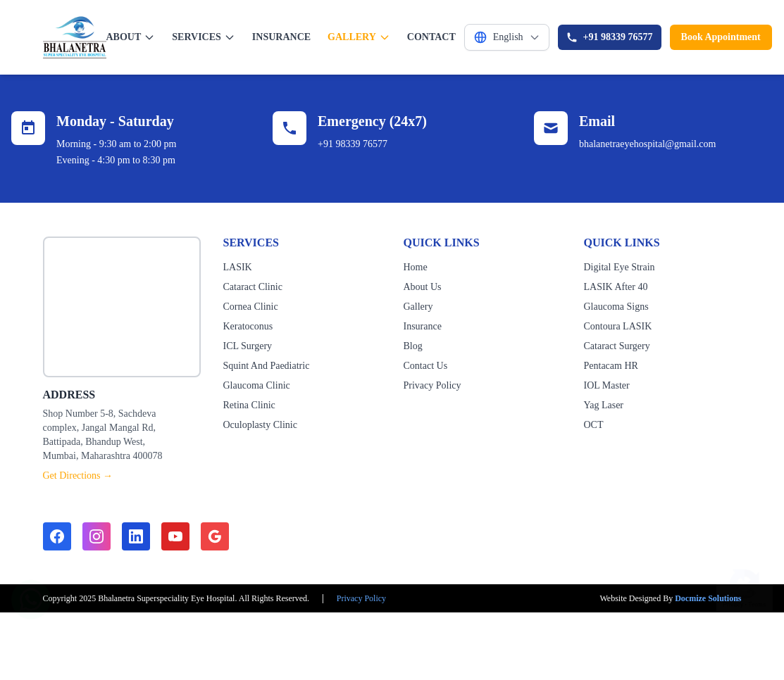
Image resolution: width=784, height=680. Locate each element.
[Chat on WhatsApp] (31, 593)
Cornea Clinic (251, 307)
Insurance (423, 326)
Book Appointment (721, 37)
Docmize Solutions (708, 598)
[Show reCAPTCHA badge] (745, 581)
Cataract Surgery (617, 346)
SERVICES (204, 37)
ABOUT (131, 37)
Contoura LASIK (618, 326)
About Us (423, 287)
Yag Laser (604, 405)
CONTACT (431, 37)
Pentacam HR (611, 366)
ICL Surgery (248, 346)
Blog (413, 346)
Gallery (418, 307)
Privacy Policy (433, 385)
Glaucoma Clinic (257, 385)
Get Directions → (78, 476)
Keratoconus (248, 326)
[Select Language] (507, 37)
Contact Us (426, 366)
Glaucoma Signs (616, 307)
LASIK (238, 267)
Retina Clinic (249, 405)
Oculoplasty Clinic (260, 425)
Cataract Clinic (253, 287)
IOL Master (607, 385)
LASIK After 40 (616, 287)
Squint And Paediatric (267, 366)
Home (416, 267)
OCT (594, 425)
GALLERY (359, 37)
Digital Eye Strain (620, 267)
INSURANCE (281, 37)
